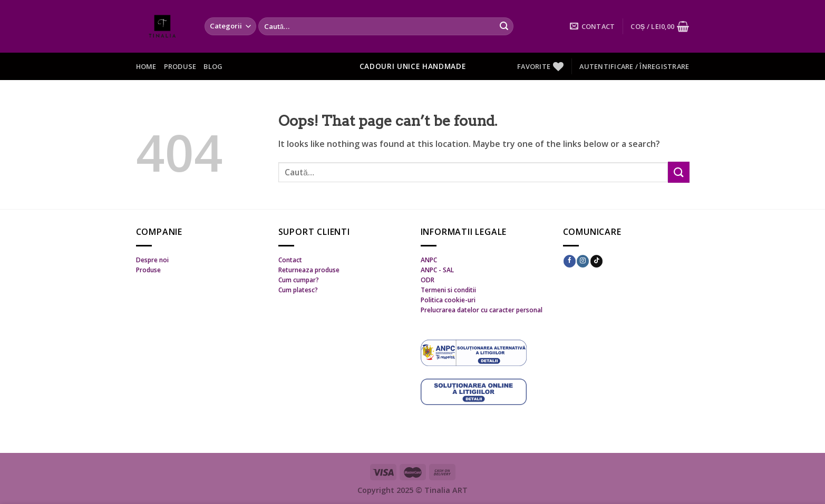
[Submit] (504, 26)
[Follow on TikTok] (596, 261)
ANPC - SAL (437, 270)
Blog (213, 66)
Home (146, 66)
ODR (428, 280)
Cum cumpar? (299, 280)
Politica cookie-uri (448, 300)
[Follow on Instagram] (583, 261)
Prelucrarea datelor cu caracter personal (482, 310)
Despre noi (152, 260)
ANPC (429, 260)
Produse (180, 66)
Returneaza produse (309, 270)
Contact (290, 260)
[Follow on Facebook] (570, 261)
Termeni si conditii (448, 290)
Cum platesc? (298, 290)
